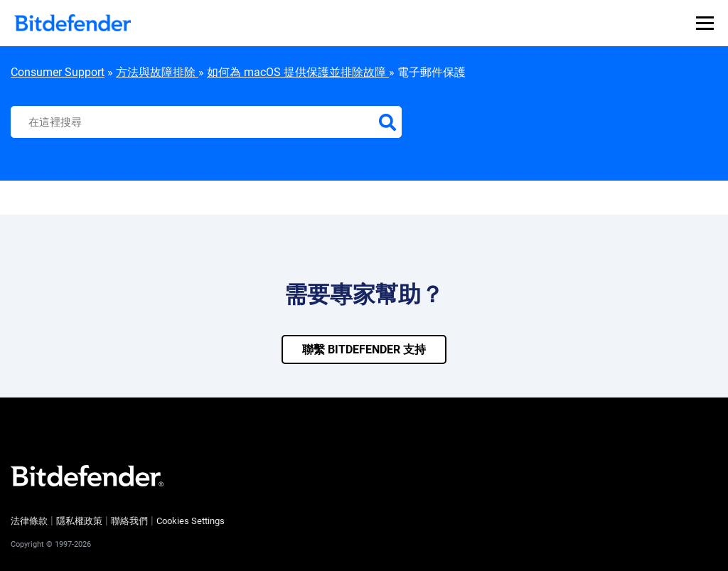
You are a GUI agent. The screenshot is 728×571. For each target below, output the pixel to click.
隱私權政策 (79, 521)
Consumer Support (58, 72)
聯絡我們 (129, 521)
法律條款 (29, 521)
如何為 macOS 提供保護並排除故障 (298, 72)
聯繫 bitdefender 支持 (364, 349)
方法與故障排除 (157, 72)
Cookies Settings (191, 521)
